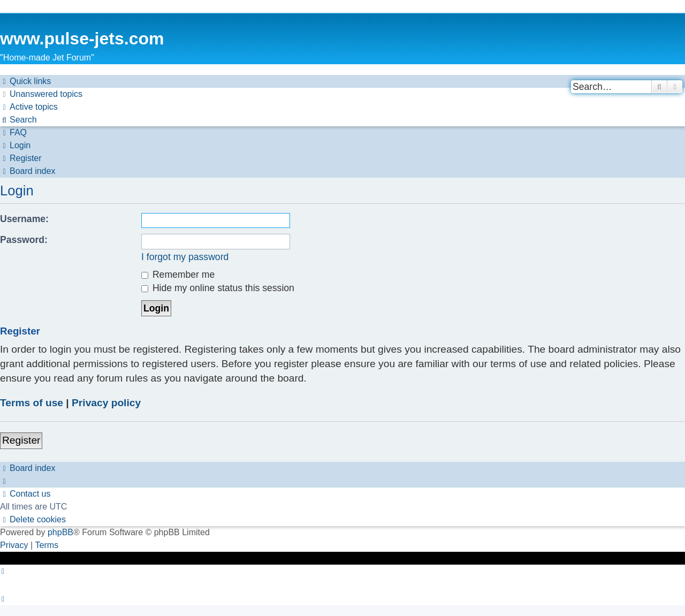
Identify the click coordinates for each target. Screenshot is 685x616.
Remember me (178, 275)
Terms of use (32, 403)
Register (21, 440)
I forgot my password (185, 257)
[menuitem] (41, 94)
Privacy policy (106, 403)
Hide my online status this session (218, 288)
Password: (24, 240)
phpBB (60, 532)
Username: (24, 219)
